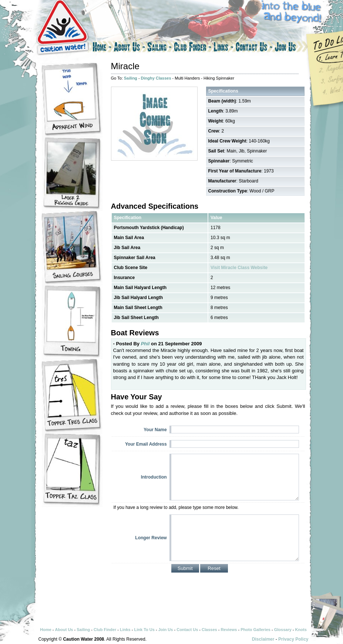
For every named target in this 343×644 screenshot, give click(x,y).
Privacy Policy (293, 639)
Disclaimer (263, 639)
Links (223, 48)
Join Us (292, 48)
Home (101, 48)
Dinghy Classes (156, 78)
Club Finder (193, 48)
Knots (301, 630)
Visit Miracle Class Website (239, 268)
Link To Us (144, 630)
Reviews (229, 630)
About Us (129, 48)
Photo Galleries (255, 630)
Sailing (159, 48)
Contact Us (254, 48)
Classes (209, 630)
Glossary (283, 630)
